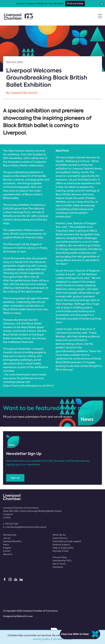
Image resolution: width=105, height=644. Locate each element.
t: (11, 524)
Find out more (75, 4)
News (6, 545)
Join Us (7, 538)
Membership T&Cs (62, 561)
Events (7, 551)
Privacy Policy (60, 557)
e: (25, 527)
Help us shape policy (63, 548)
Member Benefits (12, 541)
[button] (102, 4)
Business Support (61, 545)
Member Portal (60, 551)
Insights (7, 548)
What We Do (59, 535)
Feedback (58, 567)
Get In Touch (59, 564)
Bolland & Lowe (25, 616)
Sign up (15, 478)
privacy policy (42, 639)
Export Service (60, 538)
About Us (8, 554)
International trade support (67, 541)
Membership (10, 535)
